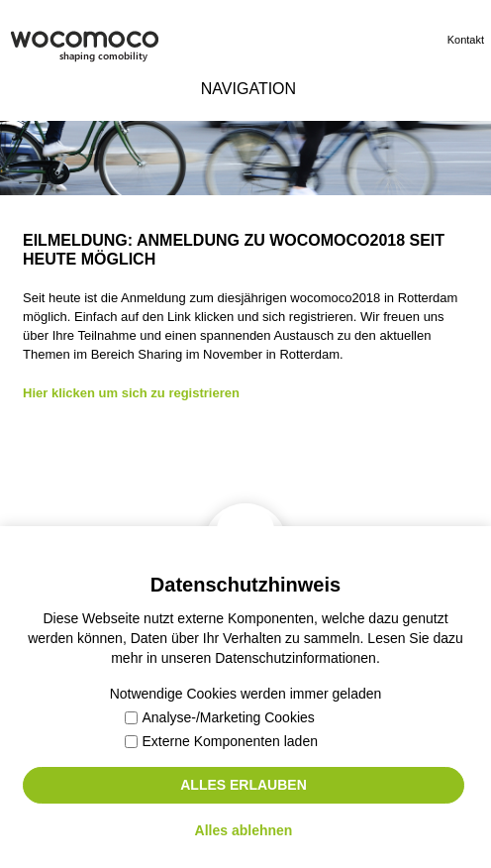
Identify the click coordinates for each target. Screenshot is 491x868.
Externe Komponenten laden (221, 741)
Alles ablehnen (244, 830)
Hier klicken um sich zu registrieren (131, 393)
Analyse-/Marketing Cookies (220, 717)
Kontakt (466, 40)
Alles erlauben (244, 785)
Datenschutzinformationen (295, 658)
